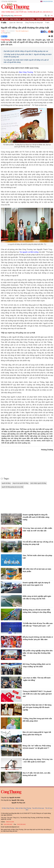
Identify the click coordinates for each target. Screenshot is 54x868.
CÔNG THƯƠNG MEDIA (8, 12)
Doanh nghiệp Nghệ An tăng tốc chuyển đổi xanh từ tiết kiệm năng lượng (36, 517)
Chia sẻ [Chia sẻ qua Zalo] (4, 36)
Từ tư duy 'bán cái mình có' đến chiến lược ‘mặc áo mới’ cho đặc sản (37, 529)
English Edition (48, 1)
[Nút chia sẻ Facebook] (15, 36)
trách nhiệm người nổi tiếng (38, 483)
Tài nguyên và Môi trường (29, 252)
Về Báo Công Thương (8, 808)
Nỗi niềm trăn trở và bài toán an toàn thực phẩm (37, 570)
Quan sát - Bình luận (16, 23)
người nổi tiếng (6, 483)
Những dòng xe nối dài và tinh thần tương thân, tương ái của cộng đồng (37, 611)
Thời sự (6, 19)
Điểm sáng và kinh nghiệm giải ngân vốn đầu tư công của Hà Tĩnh (37, 597)
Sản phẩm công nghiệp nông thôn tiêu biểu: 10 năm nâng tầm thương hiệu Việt (38, 653)
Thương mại (39, 19)
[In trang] (52, 36)
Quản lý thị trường (28, 19)
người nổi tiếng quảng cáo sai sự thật (12, 487)
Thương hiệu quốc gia (35, 12)
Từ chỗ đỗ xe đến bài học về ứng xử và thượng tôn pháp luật (38, 543)
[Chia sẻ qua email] (49, 36)
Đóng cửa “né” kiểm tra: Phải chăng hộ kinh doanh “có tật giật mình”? (37, 747)
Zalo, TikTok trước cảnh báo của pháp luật (37, 557)
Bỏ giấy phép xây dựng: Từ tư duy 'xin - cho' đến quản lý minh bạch (38, 761)
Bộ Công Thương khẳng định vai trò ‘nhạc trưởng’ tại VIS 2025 (37, 665)
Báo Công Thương (26, 72)
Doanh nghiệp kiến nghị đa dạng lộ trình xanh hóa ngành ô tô (36, 584)
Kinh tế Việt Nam (21, 12)
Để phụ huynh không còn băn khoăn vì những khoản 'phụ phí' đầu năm (38, 638)
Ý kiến (4, 23)
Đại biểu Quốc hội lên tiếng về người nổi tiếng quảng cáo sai (26, 51)
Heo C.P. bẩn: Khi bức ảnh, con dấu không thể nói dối (37, 774)
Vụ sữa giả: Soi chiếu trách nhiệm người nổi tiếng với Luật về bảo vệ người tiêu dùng (26, 61)
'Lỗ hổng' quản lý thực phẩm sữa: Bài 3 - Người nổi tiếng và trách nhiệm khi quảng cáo (28, 56)
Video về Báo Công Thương (23, 808)
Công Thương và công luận (34, 23)
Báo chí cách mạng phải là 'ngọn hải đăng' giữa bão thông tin (37, 733)
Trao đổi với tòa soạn (38, 808)
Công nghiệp (48, 19)
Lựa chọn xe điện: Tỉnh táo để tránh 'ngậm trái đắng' (37, 679)
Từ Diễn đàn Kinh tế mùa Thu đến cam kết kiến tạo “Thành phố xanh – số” (38, 625)
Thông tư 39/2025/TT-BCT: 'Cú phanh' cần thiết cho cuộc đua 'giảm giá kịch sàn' (37, 694)
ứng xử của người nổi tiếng (20, 483)
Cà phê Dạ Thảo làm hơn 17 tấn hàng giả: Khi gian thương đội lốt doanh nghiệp (37, 707)
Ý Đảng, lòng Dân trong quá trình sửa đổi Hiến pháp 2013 (37, 720)
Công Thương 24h (15, 19)
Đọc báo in (47, 12)
